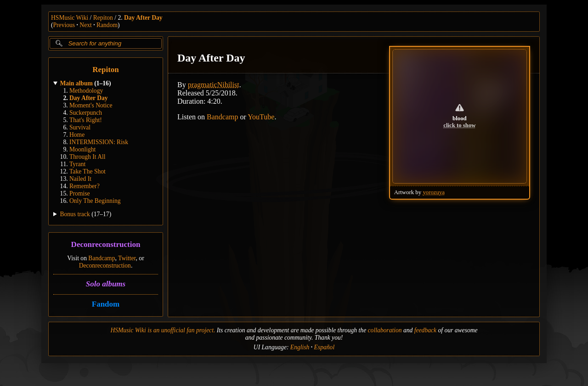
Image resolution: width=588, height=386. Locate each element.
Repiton (103, 18)
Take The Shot (88, 171)
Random (107, 25)
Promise (80, 193)
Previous (64, 25)
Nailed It (80, 179)
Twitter (127, 258)
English (300, 347)
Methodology (86, 91)
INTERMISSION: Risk (99, 142)
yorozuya (434, 192)
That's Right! (86, 120)
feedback (425, 330)
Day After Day (143, 18)
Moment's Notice (91, 105)
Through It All (88, 157)
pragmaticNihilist (214, 85)
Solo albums (106, 284)
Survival (80, 127)
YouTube (261, 117)
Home (77, 135)
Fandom (106, 304)
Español (325, 347)
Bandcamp (102, 258)
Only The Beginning (95, 201)
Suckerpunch (86, 113)
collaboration (385, 330)
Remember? (85, 186)
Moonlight (82, 149)
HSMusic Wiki (70, 18)
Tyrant (77, 164)
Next (85, 25)
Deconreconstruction (106, 245)
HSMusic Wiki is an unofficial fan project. (163, 330)
